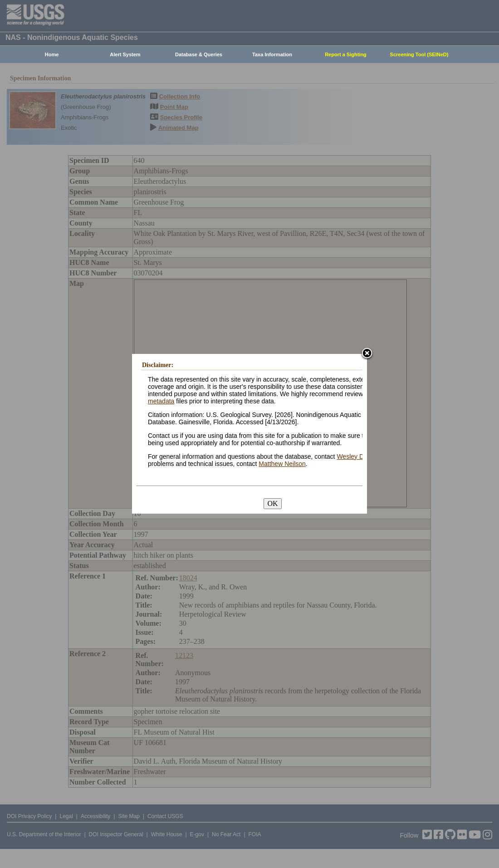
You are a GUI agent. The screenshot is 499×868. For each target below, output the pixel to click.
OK (272, 503)
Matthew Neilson (282, 464)
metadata (161, 401)
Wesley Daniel (357, 456)
